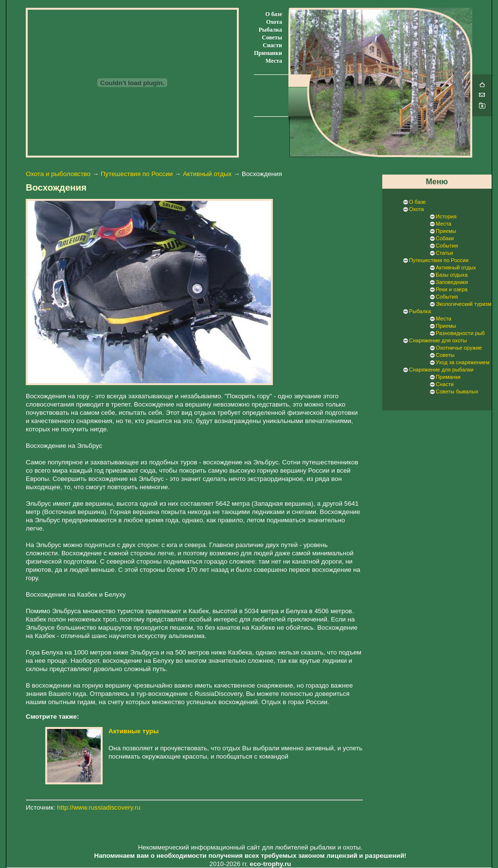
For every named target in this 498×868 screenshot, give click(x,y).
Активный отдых (207, 174)
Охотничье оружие (459, 348)
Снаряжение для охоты (438, 340)
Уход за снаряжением (462, 362)
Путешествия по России (137, 174)
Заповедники (452, 282)
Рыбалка (270, 30)
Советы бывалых (457, 391)
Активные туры (133, 731)
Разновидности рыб (460, 333)
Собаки (445, 238)
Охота (274, 22)
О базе (274, 14)
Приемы (446, 231)
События (447, 246)
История (446, 216)
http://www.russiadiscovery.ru (99, 807)
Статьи (445, 253)
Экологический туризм (463, 304)
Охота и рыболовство (58, 174)
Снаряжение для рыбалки (441, 370)
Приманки (268, 53)
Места (274, 61)
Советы (272, 37)
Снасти (272, 45)
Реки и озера (452, 289)
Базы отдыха (452, 275)
